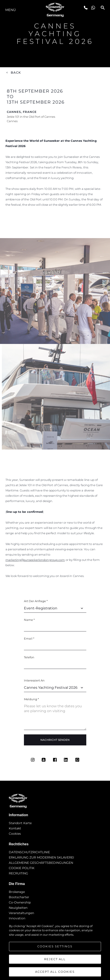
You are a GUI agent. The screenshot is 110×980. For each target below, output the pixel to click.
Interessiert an (34, 680)
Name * (29, 620)
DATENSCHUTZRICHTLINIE (29, 852)
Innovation (17, 918)
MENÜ (11, 10)
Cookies (15, 834)
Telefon (29, 657)
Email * (29, 638)
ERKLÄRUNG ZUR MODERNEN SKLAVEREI (41, 857)
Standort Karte (20, 823)
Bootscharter (19, 897)
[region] (55, 950)
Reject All (55, 959)
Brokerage (17, 892)
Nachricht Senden (55, 740)
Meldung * (31, 699)
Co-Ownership (20, 902)
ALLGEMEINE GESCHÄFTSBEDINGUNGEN (41, 863)
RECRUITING (18, 873)
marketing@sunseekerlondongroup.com (35, 560)
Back (16, 73)
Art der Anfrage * (36, 601)
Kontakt (15, 828)
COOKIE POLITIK (22, 868)
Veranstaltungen (21, 913)
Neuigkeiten (18, 908)
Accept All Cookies (55, 972)
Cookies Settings (55, 946)
